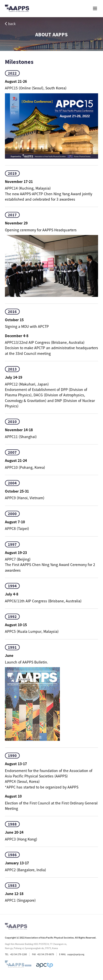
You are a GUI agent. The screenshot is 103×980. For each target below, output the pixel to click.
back (10, 24)
